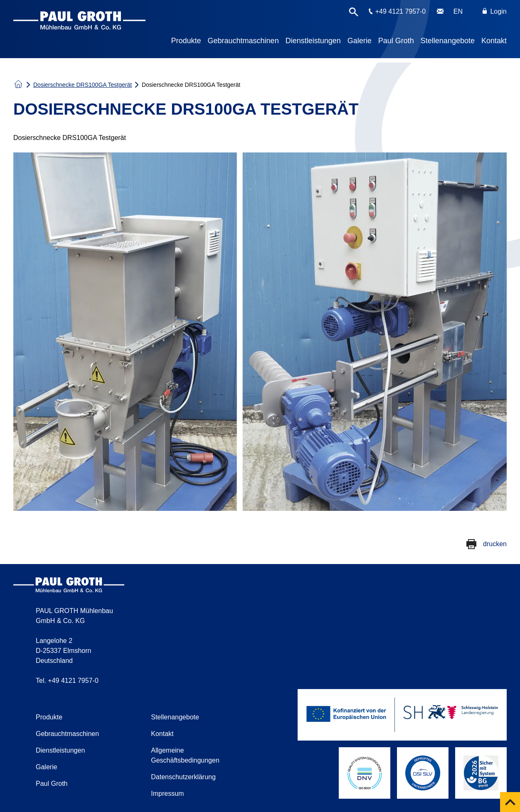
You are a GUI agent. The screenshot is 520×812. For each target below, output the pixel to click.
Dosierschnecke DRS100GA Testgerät (83, 85)
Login (495, 11)
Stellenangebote (448, 41)
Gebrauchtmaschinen (243, 41)
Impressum (167, 794)
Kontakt (494, 41)
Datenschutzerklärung (183, 777)
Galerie (360, 41)
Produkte (186, 41)
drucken (495, 544)
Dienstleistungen (313, 41)
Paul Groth (396, 41)
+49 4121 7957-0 (400, 11)
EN (458, 11)
